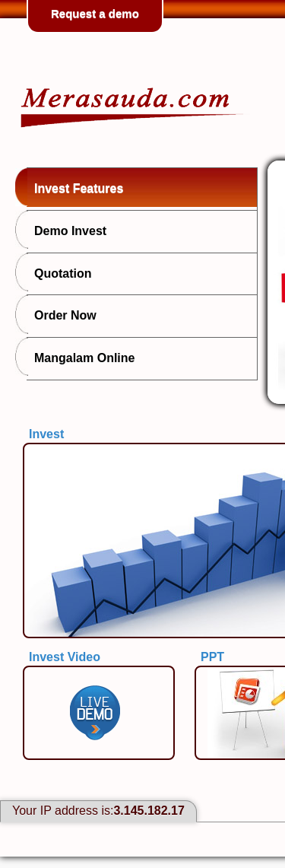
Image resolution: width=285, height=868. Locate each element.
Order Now (62, 314)
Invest (46, 434)
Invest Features (75, 187)
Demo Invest (66, 230)
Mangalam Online (81, 357)
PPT (212, 657)
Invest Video (65, 657)
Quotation (59, 272)
